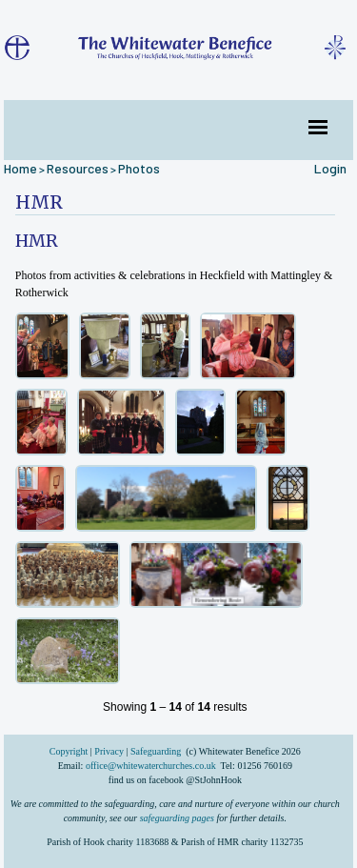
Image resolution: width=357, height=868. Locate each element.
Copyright (70, 751)
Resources (78, 168)
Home (20, 168)
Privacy (109, 751)
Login (330, 168)
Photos (139, 168)
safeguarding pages (177, 818)
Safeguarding (156, 751)
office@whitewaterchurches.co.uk (151, 766)
